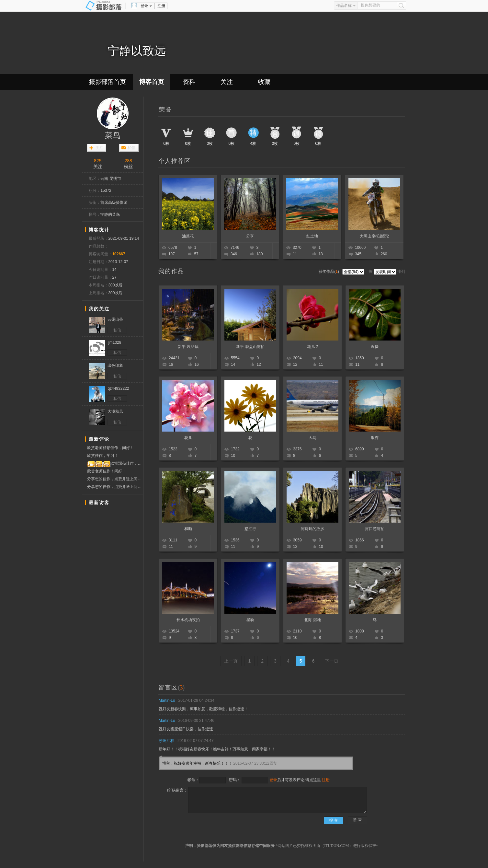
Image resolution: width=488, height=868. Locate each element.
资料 (189, 82)
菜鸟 (113, 135)
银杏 (375, 438)
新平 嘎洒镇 (188, 347)
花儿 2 (312, 347)
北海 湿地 (312, 620)
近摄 (375, 347)
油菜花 (188, 236)
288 (128, 161)
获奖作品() (329, 272)
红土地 (312, 236)
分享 (250, 236)
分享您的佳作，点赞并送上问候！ (115, 479)
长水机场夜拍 (188, 620)
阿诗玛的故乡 (312, 529)
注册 (161, 6)
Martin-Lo (167, 700)
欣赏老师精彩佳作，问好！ (110, 448)
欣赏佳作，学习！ (103, 456)
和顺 (188, 529)
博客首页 (152, 82)
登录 (144, 6)
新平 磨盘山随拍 (250, 347)
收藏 (264, 82)
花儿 (188, 438)
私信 (131, 148)
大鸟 (312, 438)
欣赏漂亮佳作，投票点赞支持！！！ (115, 463)
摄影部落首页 (108, 82)
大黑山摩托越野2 (375, 236)
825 (98, 161)
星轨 (250, 620)
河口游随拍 (375, 529)
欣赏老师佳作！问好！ (107, 471)
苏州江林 (166, 741)
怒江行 (250, 529)
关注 (227, 82)
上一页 (231, 661)
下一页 (332, 661)
